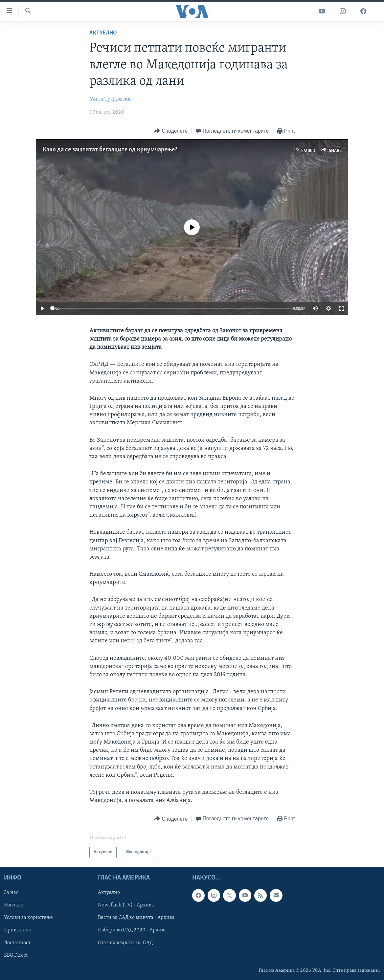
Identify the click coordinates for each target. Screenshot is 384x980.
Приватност (18, 930)
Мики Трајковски (110, 99)
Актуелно (103, 33)
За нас (11, 893)
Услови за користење (28, 918)
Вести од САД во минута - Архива (136, 918)
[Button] (171, 131)
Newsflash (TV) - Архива (126, 905)
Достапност (17, 943)
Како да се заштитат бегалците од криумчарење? (110, 150)
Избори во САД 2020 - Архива (132, 930)
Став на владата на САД (125, 943)
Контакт (14, 905)
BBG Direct (16, 955)
